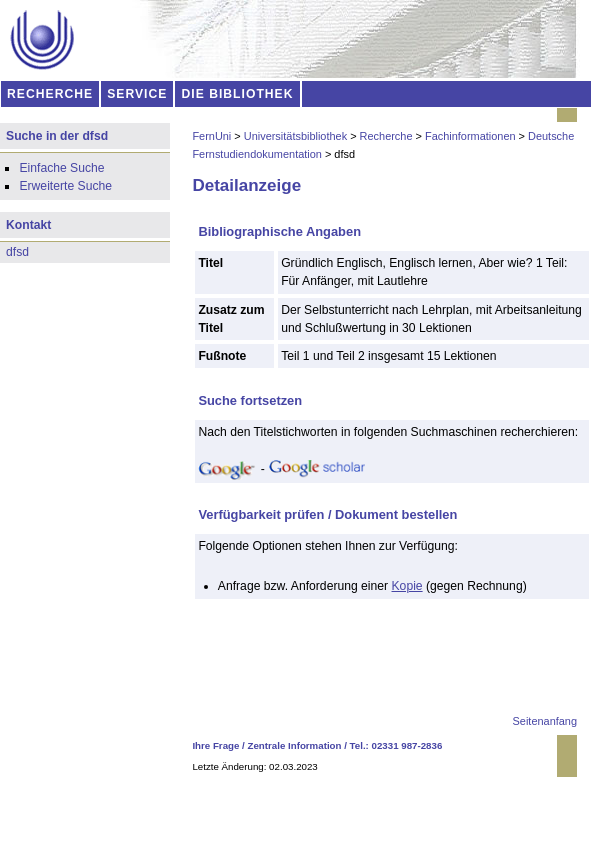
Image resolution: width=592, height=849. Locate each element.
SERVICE (137, 94)
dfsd (17, 252)
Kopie (407, 586)
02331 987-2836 (407, 745)
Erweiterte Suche (65, 186)
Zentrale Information (295, 745)
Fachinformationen (470, 136)
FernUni (211, 136)
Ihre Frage (215, 745)
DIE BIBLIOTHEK (238, 94)
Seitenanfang (545, 721)
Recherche (386, 136)
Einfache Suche (61, 168)
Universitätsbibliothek (295, 136)
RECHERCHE (50, 94)
